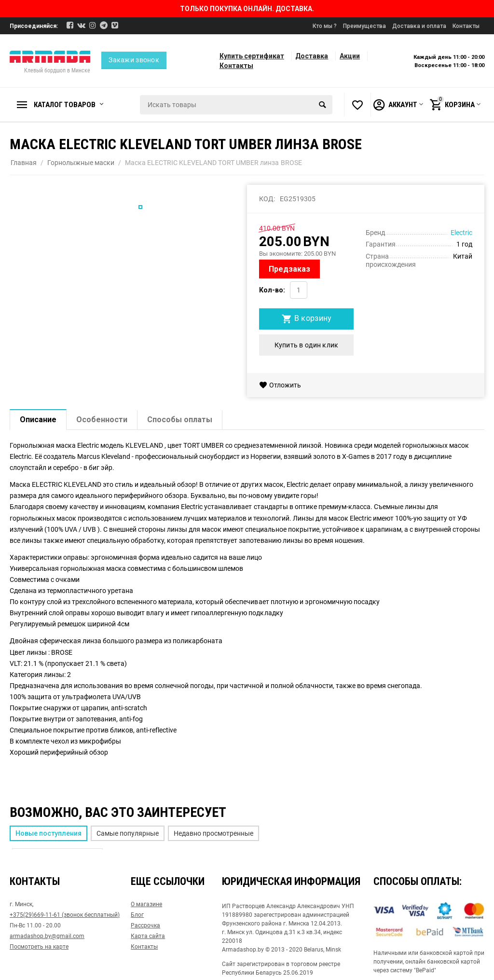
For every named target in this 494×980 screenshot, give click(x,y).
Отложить (280, 385)
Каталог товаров (65, 105)
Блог (137, 915)
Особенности (102, 420)
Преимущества (364, 26)
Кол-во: (272, 290)
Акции (350, 56)
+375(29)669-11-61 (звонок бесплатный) (65, 915)
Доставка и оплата (419, 26)
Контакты (466, 26)
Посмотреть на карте (39, 947)
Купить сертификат (252, 56)
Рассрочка (145, 925)
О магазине (146, 904)
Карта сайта (148, 936)
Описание (38, 420)
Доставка (312, 56)
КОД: (267, 199)
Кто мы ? (325, 26)
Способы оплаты (180, 420)
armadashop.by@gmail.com (47, 936)
